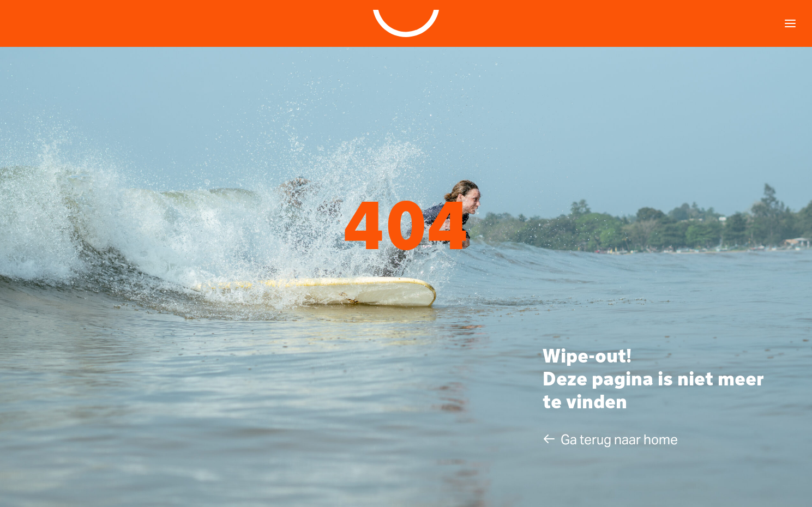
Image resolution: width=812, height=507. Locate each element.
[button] (610, 440)
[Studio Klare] (406, 23)
